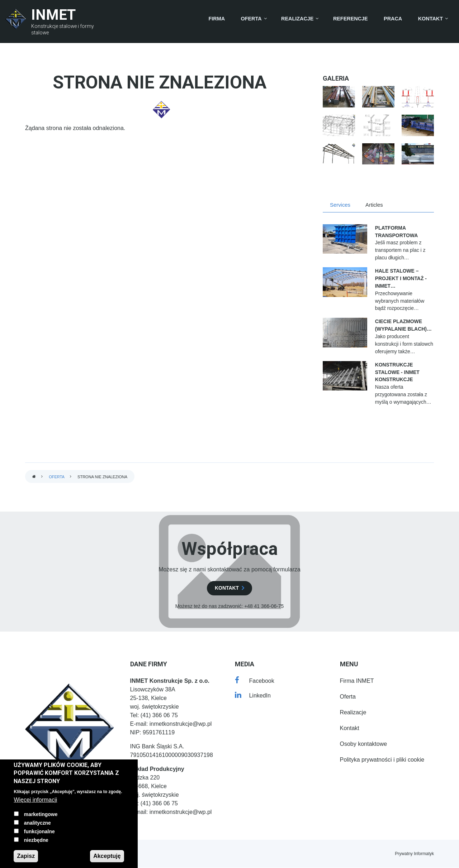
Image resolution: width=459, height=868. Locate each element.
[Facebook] (255, 681)
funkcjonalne (39, 831)
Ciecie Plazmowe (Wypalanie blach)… (403, 325)
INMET (53, 15)
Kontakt (350, 728)
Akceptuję (107, 856)
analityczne (37, 823)
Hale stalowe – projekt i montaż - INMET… (401, 278)
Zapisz (26, 856)
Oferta (57, 477)
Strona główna (34, 477)
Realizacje (353, 712)
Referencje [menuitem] (351, 19)
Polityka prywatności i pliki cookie (382, 760)
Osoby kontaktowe (364, 744)
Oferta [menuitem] (251, 19)
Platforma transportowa (397, 232)
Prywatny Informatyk (414, 854)
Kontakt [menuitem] (430, 19)
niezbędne (36, 840)
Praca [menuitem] (393, 19)
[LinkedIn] (253, 696)
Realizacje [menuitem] (297, 19)
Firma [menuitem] (217, 19)
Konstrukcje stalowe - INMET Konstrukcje (397, 372)
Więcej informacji (35, 800)
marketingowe (41, 814)
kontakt (227, 588)
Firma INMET (357, 681)
